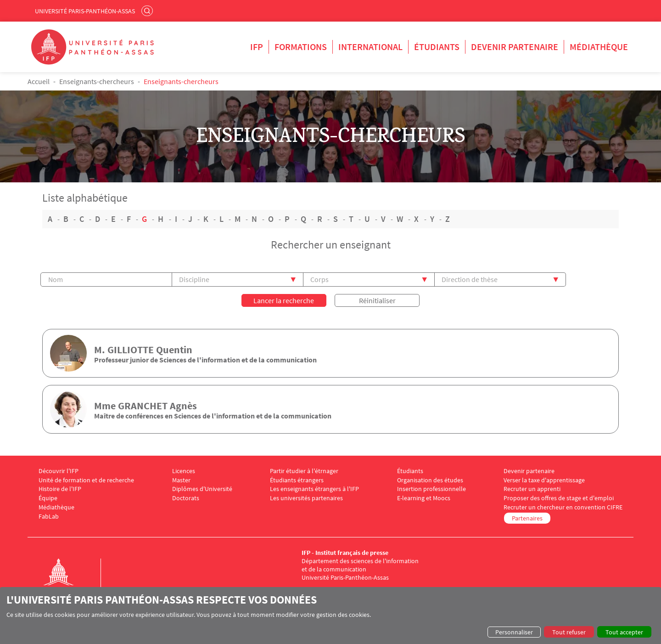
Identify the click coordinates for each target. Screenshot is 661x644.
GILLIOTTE (131, 350)
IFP (257, 47)
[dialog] (330, 616)
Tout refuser (569, 632)
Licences (184, 471)
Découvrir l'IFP (59, 471)
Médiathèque (599, 47)
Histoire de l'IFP (60, 489)
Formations (301, 47)
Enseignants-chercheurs (97, 81)
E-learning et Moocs (424, 498)
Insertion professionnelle (431, 489)
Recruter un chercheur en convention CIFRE (563, 507)
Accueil (39, 81)
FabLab (49, 517)
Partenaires (527, 518)
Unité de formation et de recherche (86, 480)
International (370, 47)
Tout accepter (624, 632)
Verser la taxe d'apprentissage (544, 480)
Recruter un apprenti (532, 489)
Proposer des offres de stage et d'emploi (559, 498)
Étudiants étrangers (297, 480)
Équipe (48, 498)
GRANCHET (143, 406)
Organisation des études (430, 480)
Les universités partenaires (306, 498)
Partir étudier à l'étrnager (304, 471)
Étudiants (437, 47)
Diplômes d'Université (202, 489)
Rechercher (148, 11)
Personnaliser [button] (514, 632)
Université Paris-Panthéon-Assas (85, 11)
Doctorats (186, 498)
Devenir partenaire (515, 47)
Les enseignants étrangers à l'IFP (314, 489)
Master (181, 480)
